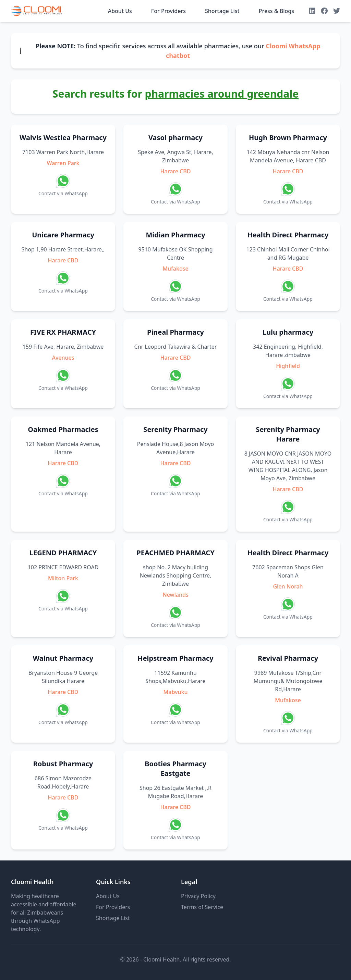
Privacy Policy (198, 896)
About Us (120, 11)
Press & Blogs (276, 11)
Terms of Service (202, 907)
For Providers (168, 11)
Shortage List (222, 11)
